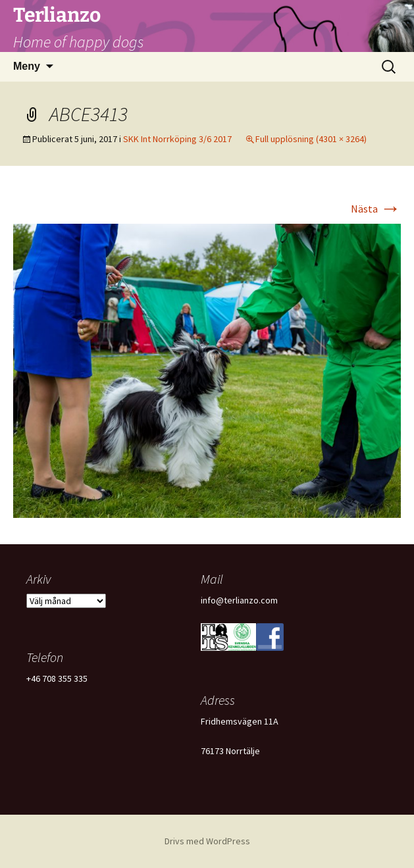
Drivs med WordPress (207, 841)
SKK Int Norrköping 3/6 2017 (177, 139)
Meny (27, 66)
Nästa (376, 209)
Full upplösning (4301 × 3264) (311, 139)
